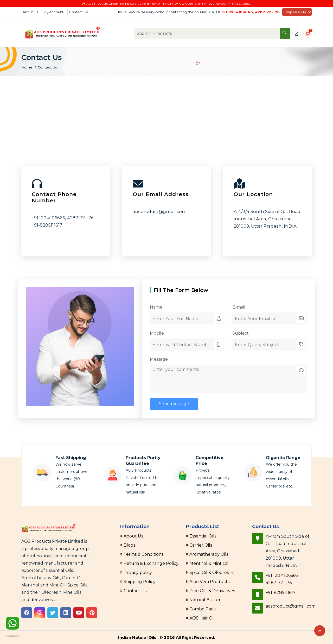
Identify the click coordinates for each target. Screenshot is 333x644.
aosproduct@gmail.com (160, 211)
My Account (53, 12)
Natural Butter (205, 600)
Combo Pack (203, 609)
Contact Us (78, 12)
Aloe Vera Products (209, 582)
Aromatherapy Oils (209, 554)
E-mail (239, 307)
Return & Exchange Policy (151, 563)
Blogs (129, 545)
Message (159, 359)
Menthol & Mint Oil (209, 563)
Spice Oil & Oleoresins (212, 573)
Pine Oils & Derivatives (212, 591)
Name (156, 307)
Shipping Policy (140, 582)
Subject (241, 333)
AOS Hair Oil (202, 618)
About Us (30, 12)
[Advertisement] (166, 115)
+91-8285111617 (47, 225)
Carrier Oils (201, 545)
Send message (174, 404)
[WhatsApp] (12, 625)
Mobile (157, 333)
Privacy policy (138, 573)
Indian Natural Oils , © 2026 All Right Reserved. (167, 637)
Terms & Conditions (143, 554)
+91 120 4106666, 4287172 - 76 (250, 12)
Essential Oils (203, 536)
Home (27, 67)
